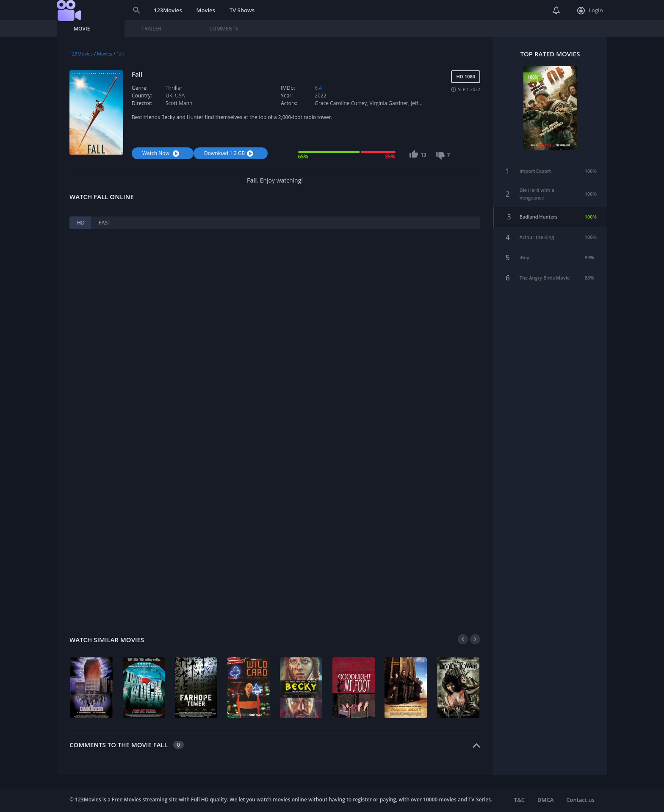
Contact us (580, 800)
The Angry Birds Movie (545, 273)
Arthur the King (537, 233)
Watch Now (162, 153)
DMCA (545, 800)
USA (180, 96)
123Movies (168, 10)
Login (590, 11)
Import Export (535, 167)
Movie (82, 29)
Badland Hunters (539, 212)
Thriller (174, 88)
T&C (519, 800)
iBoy (524, 253)
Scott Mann (179, 103)
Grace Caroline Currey (341, 103)
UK (169, 96)
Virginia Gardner (389, 103)
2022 (320, 96)
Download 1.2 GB (230, 153)
